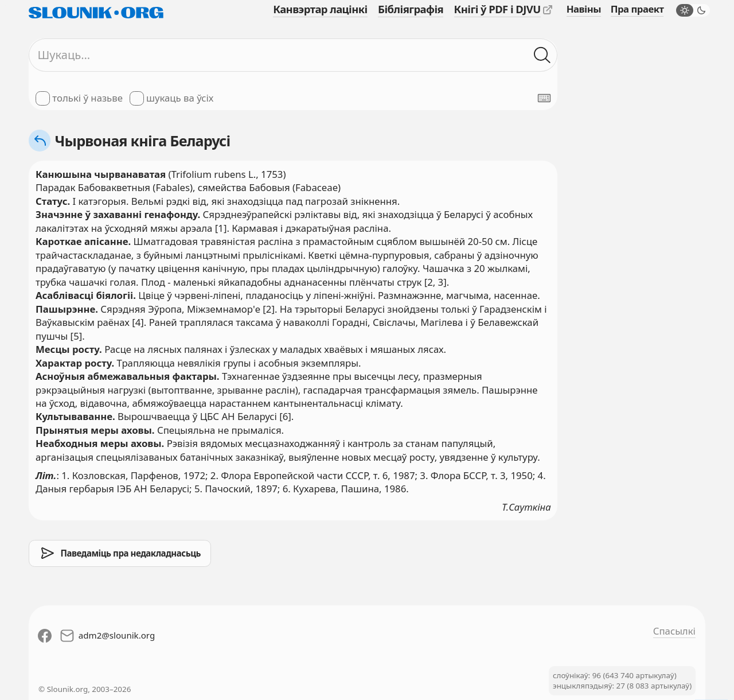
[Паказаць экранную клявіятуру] (544, 98)
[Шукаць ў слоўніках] (542, 55)
